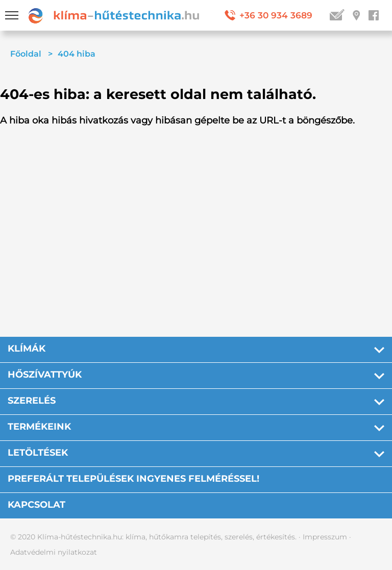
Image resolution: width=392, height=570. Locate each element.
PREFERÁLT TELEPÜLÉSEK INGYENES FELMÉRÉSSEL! (133, 479)
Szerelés (32, 401)
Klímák (27, 349)
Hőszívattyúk (45, 375)
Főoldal (26, 54)
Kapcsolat (36, 505)
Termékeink (39, 427)
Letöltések (38, 453)
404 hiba (77, 54)
